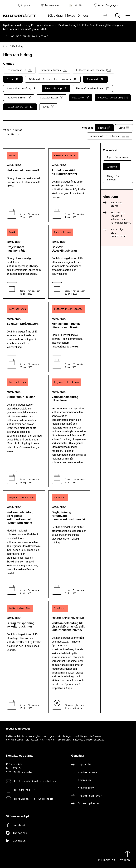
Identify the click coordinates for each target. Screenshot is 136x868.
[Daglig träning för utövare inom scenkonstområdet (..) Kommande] (69, 544)
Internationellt (19, 70)
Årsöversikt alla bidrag (110, 136)
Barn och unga (56, 88)
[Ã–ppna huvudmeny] (128, 15)
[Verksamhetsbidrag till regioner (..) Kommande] (69, 431)
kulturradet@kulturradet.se (35, 781)
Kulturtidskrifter (20, 107)
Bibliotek (81, 98)
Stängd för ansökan (113, 178)
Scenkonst (95, 79)
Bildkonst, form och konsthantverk (53, 79)
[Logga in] (106, 15)
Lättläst (77, 5)
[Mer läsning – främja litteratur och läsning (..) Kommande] (69, 337)
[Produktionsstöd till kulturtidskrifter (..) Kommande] (69, 185)
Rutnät (104, 128)
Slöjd (48, 107)
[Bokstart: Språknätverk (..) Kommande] (24, 337)
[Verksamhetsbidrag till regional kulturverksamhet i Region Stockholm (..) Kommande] (24, 544)
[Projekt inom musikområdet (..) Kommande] (24, 262)
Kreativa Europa (54, 70)
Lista (124, 128)
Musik (13, 79)
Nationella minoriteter (93, 88)
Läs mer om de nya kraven (29, 36)
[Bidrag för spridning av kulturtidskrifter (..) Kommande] (24, 657)
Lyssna (24, 5)
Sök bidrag (55, 15)
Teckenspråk (50, 5)
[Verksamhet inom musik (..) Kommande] (24, 185)
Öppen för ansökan (117, 157)
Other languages (106, 5)
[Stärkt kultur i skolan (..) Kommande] (24, 431)
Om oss (83, 15)
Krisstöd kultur (19, 98)
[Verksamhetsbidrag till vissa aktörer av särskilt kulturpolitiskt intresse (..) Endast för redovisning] (69, 657)
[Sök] (118, 15)
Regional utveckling (113, 98)
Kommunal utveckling (21, 88)
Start (6, 46)
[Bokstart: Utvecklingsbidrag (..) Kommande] (69, 262)
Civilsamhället (52, 98)
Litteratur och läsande (93, 70)
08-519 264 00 (25, 790)
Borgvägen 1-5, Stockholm (34, 799)
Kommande (112, 167)
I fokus (70, 15)
